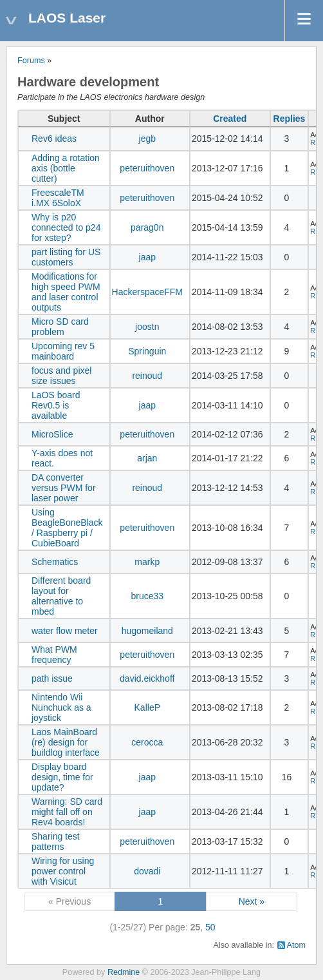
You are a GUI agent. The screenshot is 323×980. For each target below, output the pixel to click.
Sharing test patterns (56, 841)
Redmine (124, 972)
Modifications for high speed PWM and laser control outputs (66, 292)
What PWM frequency (54, 655)
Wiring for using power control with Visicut (63, 871)
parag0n (147, 227)
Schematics (55, 562)
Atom (296, 945)
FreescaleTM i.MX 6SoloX (58, 198)
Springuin (147, 351)
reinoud (147, 376)
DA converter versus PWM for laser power (64, 488)
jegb (147, 139)
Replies (290, 119)
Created (230, 119)
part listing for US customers (66, 257)
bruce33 (147, 596)
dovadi (147, 871)
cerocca (147, 742)
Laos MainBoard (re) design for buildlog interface (66, 742)
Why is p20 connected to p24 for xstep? (66, 227)
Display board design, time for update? (62, 777)
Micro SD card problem (60, 327)
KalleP (147, 707)
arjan (147, 458)
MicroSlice (52, 434)
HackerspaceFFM (147, 292)
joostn (147, 327)
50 (210, 927)
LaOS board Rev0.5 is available (56, 405)
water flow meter (65, 631)
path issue (52, 678)
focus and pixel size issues (61, 376)
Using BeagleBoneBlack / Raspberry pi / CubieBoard (67, 528)
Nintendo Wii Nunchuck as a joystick (61, 707)
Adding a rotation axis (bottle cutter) (66, 168)
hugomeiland (147, 631)
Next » (252, 901)
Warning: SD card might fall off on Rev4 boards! (67, 812)
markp (147, 562)
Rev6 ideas (54, 139)
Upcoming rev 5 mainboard (63, 351)
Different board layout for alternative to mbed (61, 596)
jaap (147, 257)
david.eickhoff (147, 678)
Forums (31, 61)
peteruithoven (147, 168)
